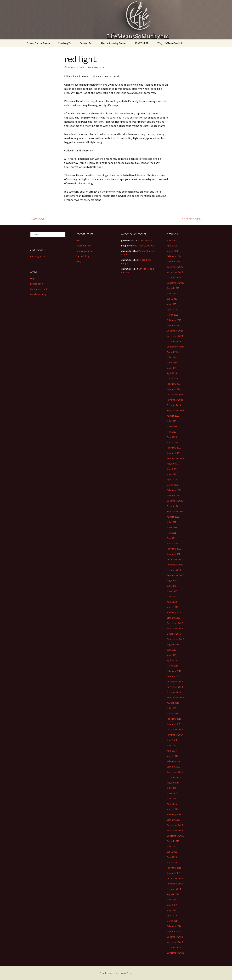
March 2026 (172, 251)
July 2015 (171, 846)
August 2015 (173, 841)
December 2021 (175, 501)
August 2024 (173, 352)
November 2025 (175, 272)
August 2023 (173, 416)
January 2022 (173, 495)
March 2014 (172, 921)
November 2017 (175, 735)
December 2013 (175, 937)
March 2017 (172, 756)
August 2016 (173, 783)
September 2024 (175, 347)
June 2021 (172, 527)
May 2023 (171, 432)
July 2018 (171, 708)
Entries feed (37, 284)
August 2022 (173, 464)
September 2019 (175, 639)
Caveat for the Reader (39, 43)
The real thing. (83, 256)
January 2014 (173, 931)
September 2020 (175, 575)
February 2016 (174, 814)
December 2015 (175, 825)
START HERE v (142, 43)
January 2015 (173, 873)
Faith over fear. (83, 246)
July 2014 (171, 900)
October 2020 (174, 570)
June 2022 (172, 469)
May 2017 (171, 745)
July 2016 (171, 788)
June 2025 (172, 299)
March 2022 (172, 485)
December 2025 (175, 267)
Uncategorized (98, 67)
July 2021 (171, 522)
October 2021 (174, 506)
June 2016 (172, 793)
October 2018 (174, 692)
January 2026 (173, 262)
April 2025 (172, 309)
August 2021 (173, 517)
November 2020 (175, 565)
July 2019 (171, 650)
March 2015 (172, 862)
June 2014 (172, 905)
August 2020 (173, 581)
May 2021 (171, 533)
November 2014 (175, 884)
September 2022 (175, 458)
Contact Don (87, 43)
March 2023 (172, 442)
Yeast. (79, 240)
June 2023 (172, 426)
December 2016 (175, 772)
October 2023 (174, 405)
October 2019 (174, 634)
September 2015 (175, 836)
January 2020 (173, 618)
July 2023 (171, 421)
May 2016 (171, 799)
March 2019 (172, 666)
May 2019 (171, 655)
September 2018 (175, 698)
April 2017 (172, 751)
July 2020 (171, 586)
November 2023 (175, 400)
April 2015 (172, 857)
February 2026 (174, 256)
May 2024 (171, 368)
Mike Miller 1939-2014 (143, 246)
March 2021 (172, 543)
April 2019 (172, 660)
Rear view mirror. (84, 251)
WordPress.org (38, 294)
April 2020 (172, 602)
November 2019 (175, 628)
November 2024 (175, 336)
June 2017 (172, 740)
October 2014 (174, 889)
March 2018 (172, 713)
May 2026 (171, 240)
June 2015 (172, 852)
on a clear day (194, 219)
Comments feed (39, 289)
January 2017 (173, 767)
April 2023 (172, 437)
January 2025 (173, 325)
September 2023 (175, 410)
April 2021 (172, 538)
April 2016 (172, 804)
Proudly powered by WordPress (116, 973)
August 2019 (173, 644)
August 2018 (173, 703)
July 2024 (171, 357)
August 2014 (173, 894)
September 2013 (175, 953)
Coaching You (65, 43)
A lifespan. (36, 219)
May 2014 (171, 910)
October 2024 (174, 341)
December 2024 (175, 331)
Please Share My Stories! (114, 43)
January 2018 (173, 724)
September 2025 (175, 283)
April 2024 (172, 373)
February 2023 (174, 448)
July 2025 (171, 293)
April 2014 (172, 916)
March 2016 (172, 809)
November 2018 (175, 687)
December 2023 (175, 394)
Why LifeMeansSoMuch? (171, 43)
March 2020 (172, 607)
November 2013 (175, 942)
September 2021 (175, 511)
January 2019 (173, 676)
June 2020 (172, 591)
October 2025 (174, 278)
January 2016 (173, 820)
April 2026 (172, 246)
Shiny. (79, 262)
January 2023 (173, 453)
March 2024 (172, 379)
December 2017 (175, 729)
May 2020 (171, 597)
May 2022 (171, 474)
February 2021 (174, 549)
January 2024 (173, 389)
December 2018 (175, 682)
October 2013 (174, 947)
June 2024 (172, 363)
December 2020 (175, 559)
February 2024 (174, 384)
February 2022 (174, 490)
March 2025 (172, 315)
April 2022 (172, 480)
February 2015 (174, 868)
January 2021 (173, 554)
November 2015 (175, 830)
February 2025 (174, 320)
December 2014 (175, 878)
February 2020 (174, 612)
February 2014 (174, 926)
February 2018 (174, 719)
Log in (33, 278)
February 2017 (174, 761)
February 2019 (174, 671)
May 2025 (171, 304)
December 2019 (175, 623)
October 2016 (174, 777)
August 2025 (173, 288)
